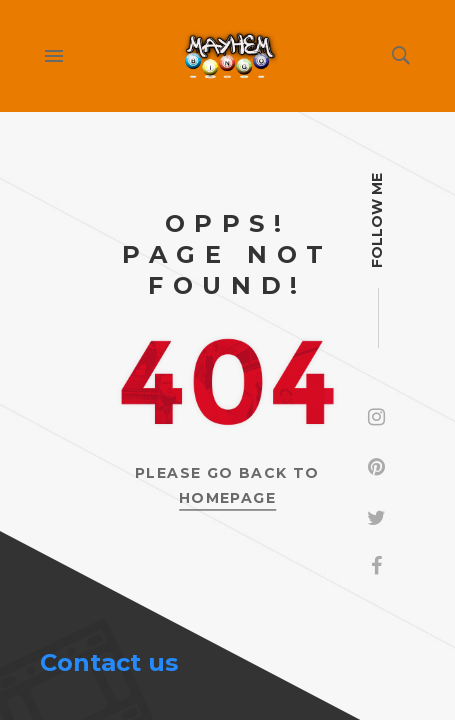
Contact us (109, 662)
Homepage (227, 498)
